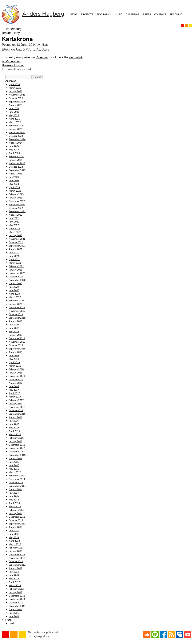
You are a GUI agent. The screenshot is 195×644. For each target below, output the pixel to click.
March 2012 (15, 585)
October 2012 (16, 561)
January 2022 (16, 235)
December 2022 (17, 201)
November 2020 (17, 273)
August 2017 (16, 383)
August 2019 (16, 321)
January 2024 (16, 160)
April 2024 (14, 153)
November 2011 (17, 599)
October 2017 (16, 380)
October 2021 (16, 242)
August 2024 (16, 143)
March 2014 (15, 507)
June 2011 (14, 616)
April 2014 (14, 503)
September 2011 (17, 606)
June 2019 (14, 328)
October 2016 (16, 410)
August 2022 (16, 215)
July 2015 (14, 462)
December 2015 (17, 445)
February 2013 (16, 548)
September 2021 (17, 246)
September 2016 (17, 414)
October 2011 (16, 603)
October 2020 (16, 277)
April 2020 (14, 294)
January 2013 (16, 551)
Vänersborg (12, 29)
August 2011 (16, 609)
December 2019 (17, 308)
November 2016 (17, 407)
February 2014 (16, 510)
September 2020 (17, 280)
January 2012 (16, 592)
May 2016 (14, 428)
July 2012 (14, 572)
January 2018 (16, 373)
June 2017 (14, 386)
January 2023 (16, 198)
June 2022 (14, 222)
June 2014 (14, 496)
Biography (104, 14)
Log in (12, 623)
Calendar (133, 14)
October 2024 (16, 136)
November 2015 (17, 448)
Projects (87, 14)
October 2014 (16, 483)
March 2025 (15, 122)
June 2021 (14, 256)
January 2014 (16, 513)
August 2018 (16, 352)
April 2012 (14, 582)
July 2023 (14, 177)
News (74, 14)
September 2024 (17, 139)
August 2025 (16, 105)
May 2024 (14, 150)
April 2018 (14, 362)
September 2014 (17, 486)
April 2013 (14, 541)
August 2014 (16, 489)
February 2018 (16, 369)
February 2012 (16, 589)
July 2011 (14, 613)
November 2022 (17, 205)
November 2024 (17, 132)
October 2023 (16, 167)
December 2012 (17, 555)
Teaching (176, 14)
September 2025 (17, 102)
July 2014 (14, 493)
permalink (76, 57)
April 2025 (14, 119)
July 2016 (14, 421)
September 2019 (17, 318)
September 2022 (17, 211)
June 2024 (14, 146)
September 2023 (17, 170)
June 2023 (14, 181)
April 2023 (14, 187)
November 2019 (17, 311)
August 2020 (16, 283)
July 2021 (14, 253)
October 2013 (16, 520)
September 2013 (17, 524)
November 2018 (17, 342)
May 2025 (14, 115)
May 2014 (14, 500)
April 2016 (14, 431)
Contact (160, 14)
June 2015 (14, 465)
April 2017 (14, 393)
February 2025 (16, 126)
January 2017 (16, 404)
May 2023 (14, 184)
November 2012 (17, 558)
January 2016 (16, 441)
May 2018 (14, 359)
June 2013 (14, 534)
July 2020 (14, 287)
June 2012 (14, 575)
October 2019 (16, 314)
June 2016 (14, 424)
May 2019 (14, 332)
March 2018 (15, 366)
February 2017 (16, 400)
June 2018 (14, 356)
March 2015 (15, 472)
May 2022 (14, 225)
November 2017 (17, 376)
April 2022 (14, 229)
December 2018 (17, 338)
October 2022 (16, 208)
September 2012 (17, 565)
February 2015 (16, 476)
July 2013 (14, 531)
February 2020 (16, 301)
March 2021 (15, 263)
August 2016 (16, 417)
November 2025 (17, 95)
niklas (45, 45)
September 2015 (17, 455)
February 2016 (16, 438)
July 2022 (14, 218)
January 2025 (16, 129)
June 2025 (14, 112)
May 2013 (14, 537)
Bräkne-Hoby (13, 33)
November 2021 (17, 239)
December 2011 (17, 596)
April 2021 (14, 259)
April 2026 (14, 84)
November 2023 (17, 163)
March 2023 (15, 191)
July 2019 (14, 325)
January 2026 (16, 91)
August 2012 (16, 568)
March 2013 (15, 544)
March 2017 (15, 397)
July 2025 (14, 108)
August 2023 (16, 174)
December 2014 (17, 479)
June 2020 (14, 290)
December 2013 (17, 517)
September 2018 (17, 349)
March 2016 (15, 434)
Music (118, 14)
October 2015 (16, 452)
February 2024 (16, 157)
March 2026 (15, 88)
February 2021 (16, 266)
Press (147, 14)
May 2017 (14, 390)
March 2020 (15, 297)
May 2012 (14, 579)
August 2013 (16, 527)
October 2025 (16, 98)
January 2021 (16, 270)
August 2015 (16, 459)
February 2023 (16, 194)
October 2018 (16, 345)
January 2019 (16, 335)
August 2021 (16, 249)
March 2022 (15, 232)
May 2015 (14, 469)
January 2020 (16, 304)
